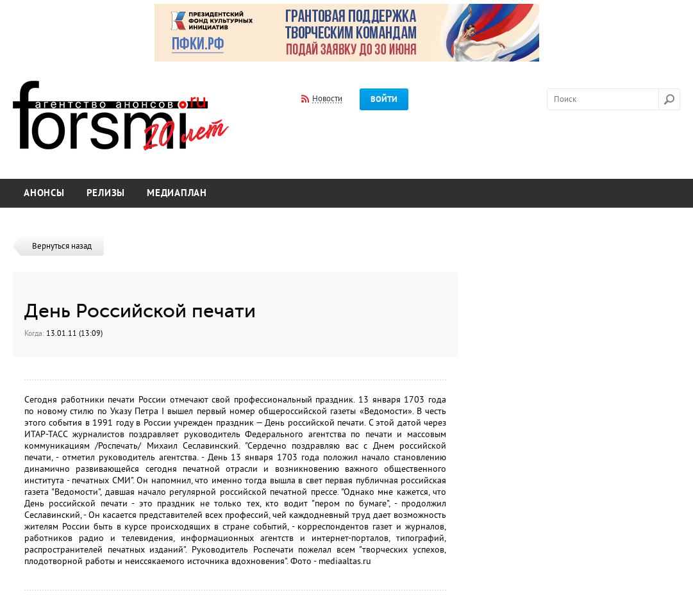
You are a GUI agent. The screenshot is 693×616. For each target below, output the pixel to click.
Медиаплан (177, 193)
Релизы (106, 193)
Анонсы (44, 193)
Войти (384, 99)
